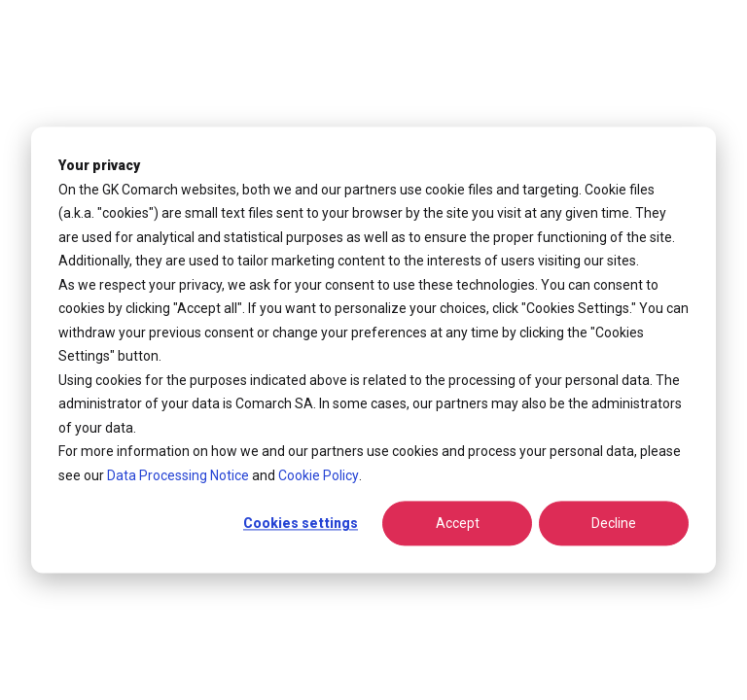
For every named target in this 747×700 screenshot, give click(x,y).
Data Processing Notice (178, 475)
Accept (458, 523)
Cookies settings (301, 523)
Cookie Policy (319, 475)
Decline (614, 523)
